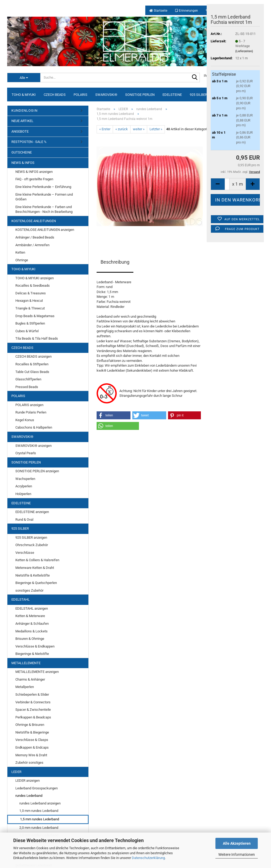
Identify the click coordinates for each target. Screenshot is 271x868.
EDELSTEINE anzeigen (32, 512)
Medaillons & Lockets (31, 631)
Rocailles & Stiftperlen (32, 364)
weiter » (139, 129)
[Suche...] (24, 78)
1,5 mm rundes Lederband (40, 819)
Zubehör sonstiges (29, 763)
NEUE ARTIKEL (22, 121)
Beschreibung (115, 262)
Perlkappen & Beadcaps (33, 717)
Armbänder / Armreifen (32, 245)
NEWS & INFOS (23, 163)
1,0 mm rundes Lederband (39, 811)
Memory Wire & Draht (31, 755)
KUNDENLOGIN (24, 111)
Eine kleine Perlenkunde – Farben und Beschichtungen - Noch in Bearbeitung (44, 209)
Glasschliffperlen (28, 379)
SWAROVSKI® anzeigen (33, 446)
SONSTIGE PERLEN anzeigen (37, 471)
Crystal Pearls (26, 453)
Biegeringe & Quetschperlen (36, 583)
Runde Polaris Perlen (31, 412)
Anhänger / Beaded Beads (35, 237)
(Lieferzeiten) (244, 51)
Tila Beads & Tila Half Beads (37, 338)
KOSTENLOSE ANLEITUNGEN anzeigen (45, 230)
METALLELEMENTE (26, 663)
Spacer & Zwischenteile (33, 710)
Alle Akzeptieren (237, 843)
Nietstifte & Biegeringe (32, 732)
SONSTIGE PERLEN (140, 95)
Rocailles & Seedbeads (33, 285)
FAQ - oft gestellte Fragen (34, 179)
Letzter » (156, 129)
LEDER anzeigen (28, 781)
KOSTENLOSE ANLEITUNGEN (34, 221)
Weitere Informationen (237, 854)
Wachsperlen (25, 479)
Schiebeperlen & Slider (32, 694)
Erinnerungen (187, 11)
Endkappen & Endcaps (32, 747)
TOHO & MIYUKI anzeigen (35, 278)
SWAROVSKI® (106, 95)
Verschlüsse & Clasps (32, 740)
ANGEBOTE (20, 131)
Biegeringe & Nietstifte (32, 654)
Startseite (158, 11)
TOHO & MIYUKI (24, 95)
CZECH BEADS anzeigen (33, 356)
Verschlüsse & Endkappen (35, 646)
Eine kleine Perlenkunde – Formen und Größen (44, 197)
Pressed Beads (27, 387)
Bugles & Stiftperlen (30, 323)
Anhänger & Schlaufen (32, 624)
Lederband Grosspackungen (37, 788)
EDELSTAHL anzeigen (32, 608)
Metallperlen (25, 687)
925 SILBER (198, 95)
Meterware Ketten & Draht (35, 568)
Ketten (20, 252)
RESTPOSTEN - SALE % (29, 142)
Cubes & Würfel (27, 331)
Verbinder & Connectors (33, 702)
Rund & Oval (24, 520)
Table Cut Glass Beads (32, 372)
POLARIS (80, 95)
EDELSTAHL (21, 599)
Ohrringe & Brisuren (30, 725)
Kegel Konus (25, 420)
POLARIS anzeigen (29, 405)
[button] (114, 415)
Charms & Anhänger (30, 679)
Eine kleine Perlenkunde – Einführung (43, 187)
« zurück (122, 129)
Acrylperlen (24, 486)
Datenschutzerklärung (148, 858)
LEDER (16, 772)
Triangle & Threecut (30, 308)
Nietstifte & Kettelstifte (33, 575)
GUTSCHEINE (22, 152)
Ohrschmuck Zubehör (32, 545)
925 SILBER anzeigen (31, 538)
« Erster (105, 129)
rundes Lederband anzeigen (40, 803)
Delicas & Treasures (31, 293)
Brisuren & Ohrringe (30, 639)
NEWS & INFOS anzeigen (34, 172)
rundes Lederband (29, 796)
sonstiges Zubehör (29, 590)
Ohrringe (22, 260)
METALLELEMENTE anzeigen (37, 672)
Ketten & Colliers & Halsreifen (37, 560)
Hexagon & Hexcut (29, 301)
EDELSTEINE (172, 95)
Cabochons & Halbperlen (34, 427)
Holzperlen (23, 494)
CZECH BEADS (55, 95)
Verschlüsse (25, 553)
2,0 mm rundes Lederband (39, 828)
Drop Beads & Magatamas (35, 316)
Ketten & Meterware (30, 616)
